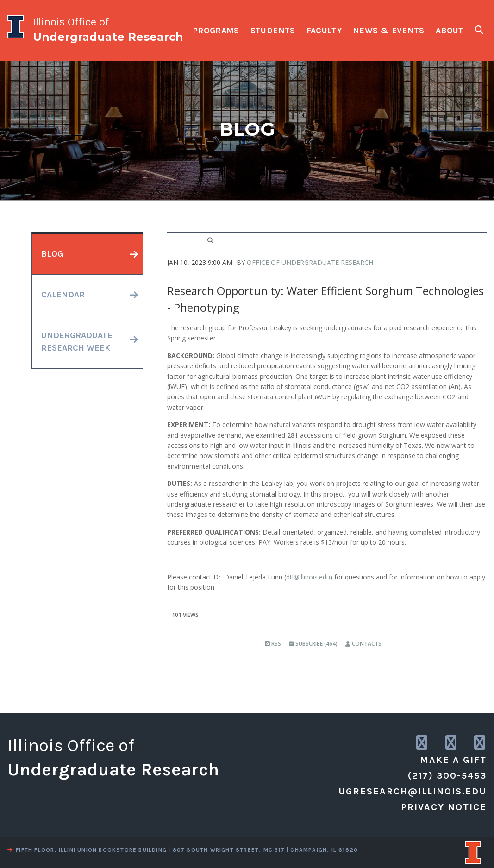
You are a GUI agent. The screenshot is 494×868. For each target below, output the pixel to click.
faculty (324, 31)
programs (216, 31)
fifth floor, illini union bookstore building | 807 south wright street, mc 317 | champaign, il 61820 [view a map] (183, 850)
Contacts (363, 644)
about (450, 31)
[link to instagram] (422, 743)
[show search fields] (479, 30)
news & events (389, 31)
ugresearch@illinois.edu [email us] (413, 791)
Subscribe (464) (313, 644)
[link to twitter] (452, 743)
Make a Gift (453, 760)
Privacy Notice (444, 807)
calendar (63, 295)
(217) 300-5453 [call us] (447, 776)
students (273, 31)
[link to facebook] (480, 743)
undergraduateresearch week (77, 342)
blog (52, 254)
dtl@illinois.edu (308, 577)
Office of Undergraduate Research (310, 262)
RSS (273, 644)
